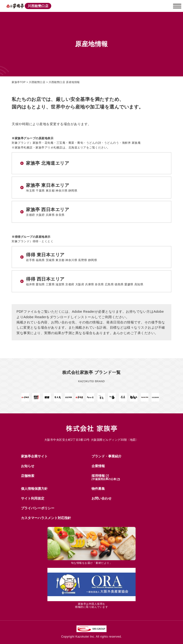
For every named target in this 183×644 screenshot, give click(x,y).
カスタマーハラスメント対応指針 (46, 518)
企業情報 (98, 466)
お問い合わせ (102, 498)
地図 (133, 440)
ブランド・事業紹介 (107, 456)
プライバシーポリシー (38, 508)
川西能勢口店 (37, 82)
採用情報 (100, 476)
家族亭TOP (19, 82)
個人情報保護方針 (34, 489)
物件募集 (98, 489)
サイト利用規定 (33, 498)
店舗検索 (28, 476)
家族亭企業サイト (34, 456)
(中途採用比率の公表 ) (106, 479)
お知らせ (28, 466)
